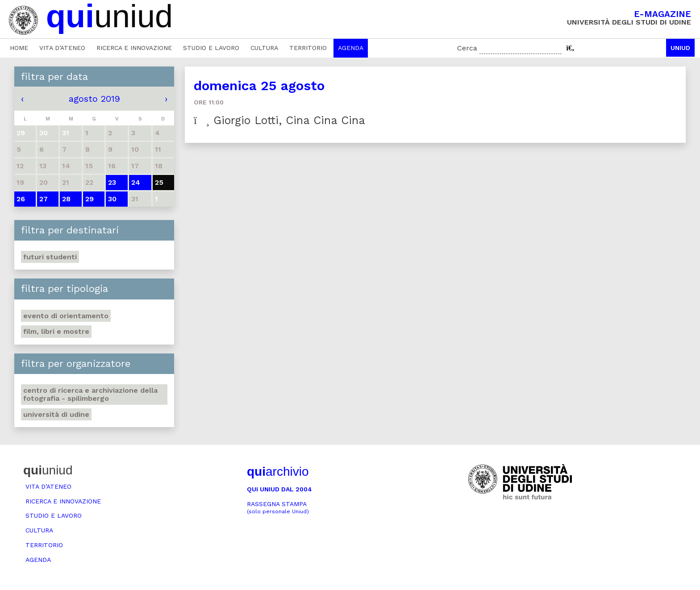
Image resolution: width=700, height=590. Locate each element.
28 (66, 199)
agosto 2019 (94, 99)
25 (159, 182)
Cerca (467, 48)
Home (19, 48)
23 (112, 182)
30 (112, 199)
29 (90, 199)
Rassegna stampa (278, 508)
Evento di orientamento (66, 316)
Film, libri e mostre (56, 331)
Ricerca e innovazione (134, 48)
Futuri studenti (50, 257)
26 (21, 199)
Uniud (680, 48)
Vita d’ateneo (62, 48)
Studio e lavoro (211, 48)
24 (136, 182)
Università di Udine (56, 414)
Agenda (351, 48)
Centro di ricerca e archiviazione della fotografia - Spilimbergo (90, 394)
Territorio (308, 48)
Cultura (264, 48)
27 (44, 199)
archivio (278, 472)
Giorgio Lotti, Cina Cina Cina (279, 120)
